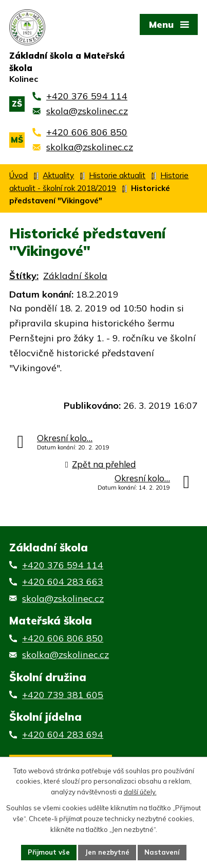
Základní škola (75, 276)
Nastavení (162, 852)
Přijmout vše (49, 852)
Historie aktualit (117, 175)
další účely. (140, 792)
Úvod (18, 175)
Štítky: (24, 276)
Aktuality (58, 175)
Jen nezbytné (107, 852)
